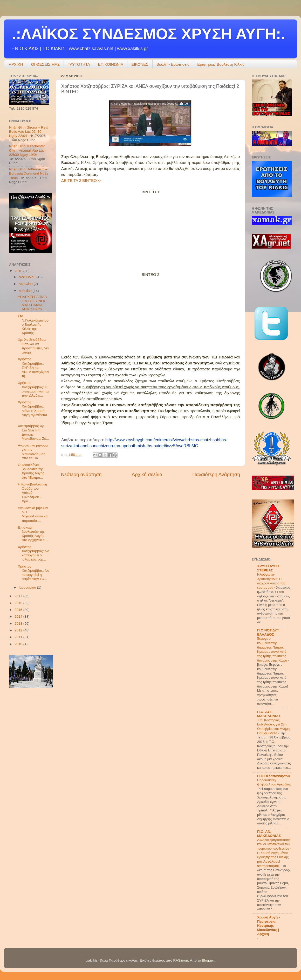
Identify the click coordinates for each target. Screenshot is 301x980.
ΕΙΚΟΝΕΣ (140, 64)
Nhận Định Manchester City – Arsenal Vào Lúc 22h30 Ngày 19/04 (27, 150)
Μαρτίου (26, 291)
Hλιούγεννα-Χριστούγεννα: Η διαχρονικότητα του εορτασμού (271, 581)
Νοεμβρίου (28, 277)
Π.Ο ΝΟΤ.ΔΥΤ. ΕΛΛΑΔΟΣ (268, 632)
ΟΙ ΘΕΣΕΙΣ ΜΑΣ (45, 64)
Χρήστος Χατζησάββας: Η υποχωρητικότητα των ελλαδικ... (33, 389)
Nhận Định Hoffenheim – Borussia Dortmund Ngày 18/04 (29, 173)
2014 (19, 616)
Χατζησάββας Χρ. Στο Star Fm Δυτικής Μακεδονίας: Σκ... (33, 432)
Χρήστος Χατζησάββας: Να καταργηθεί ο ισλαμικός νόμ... (34, 553)
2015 (19, 610)
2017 (19, 596)
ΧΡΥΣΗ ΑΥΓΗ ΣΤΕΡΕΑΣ (268, 568)
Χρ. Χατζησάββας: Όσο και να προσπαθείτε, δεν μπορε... (33, 346)
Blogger (208, 960)
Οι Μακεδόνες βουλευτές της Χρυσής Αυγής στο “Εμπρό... (31, 471)
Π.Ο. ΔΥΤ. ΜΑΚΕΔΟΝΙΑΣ (269, 714)
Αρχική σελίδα (147, 474)
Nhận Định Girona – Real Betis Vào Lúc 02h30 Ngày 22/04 (29, 132)
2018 (19, 271)
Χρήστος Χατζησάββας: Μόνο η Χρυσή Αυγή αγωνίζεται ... (32, 411)
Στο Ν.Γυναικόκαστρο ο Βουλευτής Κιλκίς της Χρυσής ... (33, 324)
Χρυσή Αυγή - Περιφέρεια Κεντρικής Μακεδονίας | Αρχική (269, 926)
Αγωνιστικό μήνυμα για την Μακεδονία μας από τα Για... (33, 452)
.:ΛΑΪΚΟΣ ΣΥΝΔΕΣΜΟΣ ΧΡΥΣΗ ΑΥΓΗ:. (148, 34)
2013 (19, 624)
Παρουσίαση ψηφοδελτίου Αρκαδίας (274, 782)
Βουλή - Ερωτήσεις (173, 64)
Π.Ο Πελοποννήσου (273, 776)
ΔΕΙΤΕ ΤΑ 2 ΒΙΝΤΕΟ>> (81, 180)
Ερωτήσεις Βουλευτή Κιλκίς (221, 64)
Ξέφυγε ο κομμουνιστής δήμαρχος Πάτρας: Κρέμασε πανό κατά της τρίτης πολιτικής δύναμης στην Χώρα (273, 649)
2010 (19, 644)
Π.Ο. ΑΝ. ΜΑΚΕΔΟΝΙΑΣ (269, 834)
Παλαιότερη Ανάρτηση (216, 474)
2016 (19, 603)
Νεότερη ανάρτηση (81, 474)
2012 (19, 630)
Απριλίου (26, 284)
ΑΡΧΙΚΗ (16, 64)
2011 (19, 637)
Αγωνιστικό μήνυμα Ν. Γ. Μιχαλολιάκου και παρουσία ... (33, 514)
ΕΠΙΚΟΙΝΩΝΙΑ (111, 64)
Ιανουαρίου (28, 587)
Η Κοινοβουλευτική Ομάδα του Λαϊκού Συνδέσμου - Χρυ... (33, 493)
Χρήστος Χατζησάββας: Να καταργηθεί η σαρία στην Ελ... (34, 573)
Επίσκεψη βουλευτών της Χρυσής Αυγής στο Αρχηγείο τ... (33, 534)
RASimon (180, 960)
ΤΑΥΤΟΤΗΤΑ (79, 64)
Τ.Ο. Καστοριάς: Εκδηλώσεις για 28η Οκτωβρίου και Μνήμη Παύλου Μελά (273, 727)
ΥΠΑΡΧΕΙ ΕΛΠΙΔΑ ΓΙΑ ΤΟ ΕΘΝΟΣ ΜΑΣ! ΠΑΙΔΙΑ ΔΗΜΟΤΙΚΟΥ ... (32, 303)
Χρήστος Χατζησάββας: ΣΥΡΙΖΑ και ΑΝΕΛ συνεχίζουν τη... (33, 368)
